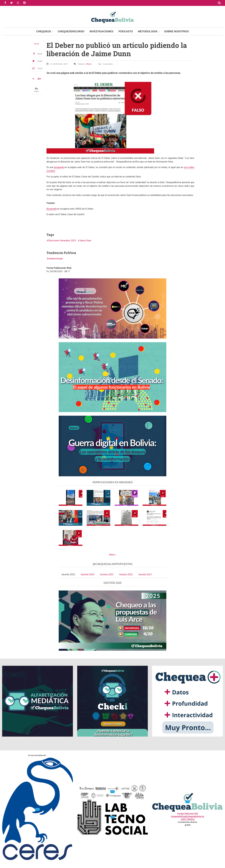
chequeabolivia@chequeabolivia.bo (187, 816)
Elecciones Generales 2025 (62, 241)
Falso (89, 64)
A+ (39, 79)
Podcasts (126, 31)
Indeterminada (56, 259)
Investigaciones (101, 31)
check (36, 44)
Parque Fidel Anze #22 (187, 813)
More (112, 555)
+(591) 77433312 (188, 819)
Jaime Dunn (85, 241)
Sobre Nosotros (176, 31)
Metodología (148, 31)
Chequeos (44, 31)
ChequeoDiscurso (71, 31)
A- (34, 79)
